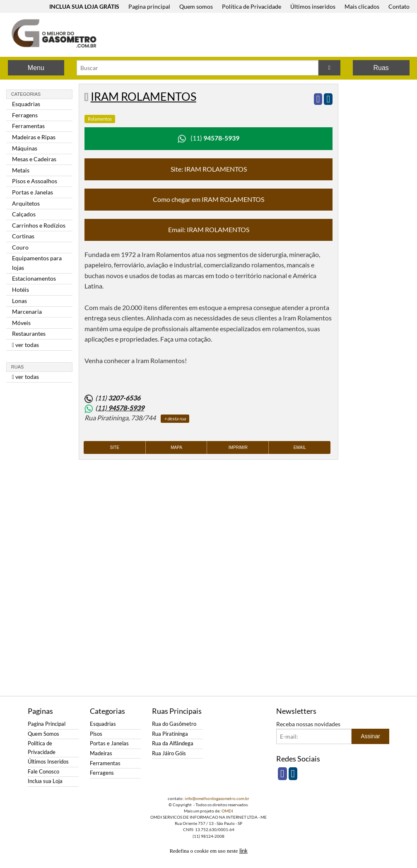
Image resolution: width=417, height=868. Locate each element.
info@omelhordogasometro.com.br (217, 798)
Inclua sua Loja (45, 781)
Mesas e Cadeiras (34, 159)
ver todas (25, 345)
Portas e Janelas (33, 192)
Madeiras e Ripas (34, 137)
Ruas (381, 68)
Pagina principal (149, 6)
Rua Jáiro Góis (169, 753)
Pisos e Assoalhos (35, 181)
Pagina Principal (47, 724)
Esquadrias (26, 104)
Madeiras (101, 753)
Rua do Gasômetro (174, 724)
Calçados (24, 214)
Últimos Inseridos (48, 762)
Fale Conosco (43, 772)
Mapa (176, 447)
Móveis (21, 323)
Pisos (96, 734)
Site (115, 447)
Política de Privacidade (252, 6)
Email (300, 447)
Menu (36, 68)
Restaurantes (29, 333)
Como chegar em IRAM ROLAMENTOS (208, 199)
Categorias (26, 94)
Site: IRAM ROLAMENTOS (209, 169)
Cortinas (23, 236)
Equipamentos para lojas (37, 263)
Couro (20, 247)
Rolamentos (100, 119)
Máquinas (25, 148)
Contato (399, 6)
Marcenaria (27, 312)
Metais (21, 170)
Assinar (370, 736)
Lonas (19, 301)
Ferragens (25, 115)
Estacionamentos (34, 278)
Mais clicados (362, 6)
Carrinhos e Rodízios (39, 225)
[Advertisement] (262, 36)
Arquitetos (26, 203)
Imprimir (238, 447)
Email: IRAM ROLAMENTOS (209, 229)
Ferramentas (28, 126)
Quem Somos (43, 734)
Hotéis (20, 290)
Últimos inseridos (313, 6)
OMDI (227, 811)
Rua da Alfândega (173, 743)
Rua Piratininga (170, 734)
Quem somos (196, 6)
